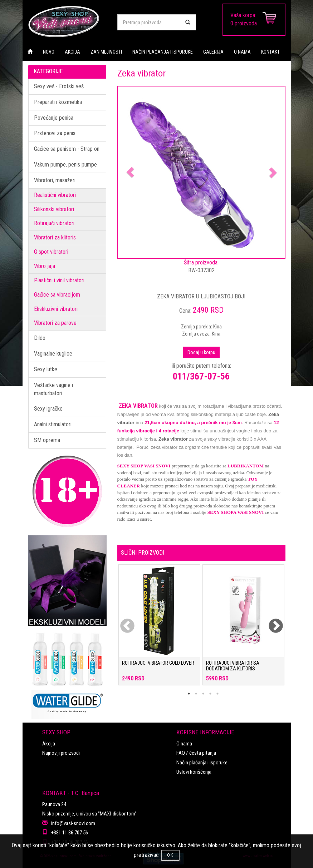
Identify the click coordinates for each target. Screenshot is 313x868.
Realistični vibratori (55, 195)
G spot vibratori (51, 252)
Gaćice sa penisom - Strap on (67, 149)
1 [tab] (189, 694)
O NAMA (242, 52)
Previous (123, 622)
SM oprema (47, 440)
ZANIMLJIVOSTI (106, 52)
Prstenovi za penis (55, 133)
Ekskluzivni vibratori (56, 309)
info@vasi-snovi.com (73, 823)
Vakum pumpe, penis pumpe (65, 165)
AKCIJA (72, 52)
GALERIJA (213, 52)
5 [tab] (217, 694)
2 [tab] (196, 694)
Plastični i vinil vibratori (59, 280)
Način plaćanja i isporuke (202, 763)
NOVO (49, 52)
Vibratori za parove (55, 323)
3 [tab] (203, 694)
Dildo (40, 338)
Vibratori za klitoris (55, 237)
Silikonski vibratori (54, 209)
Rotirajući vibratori (54, 223)
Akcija (49, 744)
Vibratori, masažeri (55, 180)
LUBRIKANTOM (246, 466)
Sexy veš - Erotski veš (59, 86)
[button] (131, 172)
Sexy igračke (48, 409)
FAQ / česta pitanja (196, 753)
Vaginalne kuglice (53, 354)
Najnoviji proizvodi (61, 753)
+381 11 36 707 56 (70, 833)
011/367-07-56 (201, 376)
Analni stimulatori (53, 424)
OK (170, 855)
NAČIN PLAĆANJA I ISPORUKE (163, 52)
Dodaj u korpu (201, 352)
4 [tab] (210, 694)
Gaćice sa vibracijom (57, 295)
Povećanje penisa (54, 118)
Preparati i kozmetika (58, 102)
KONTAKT (270, 52)
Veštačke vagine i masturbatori (53, 389)
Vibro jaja (45, 266)
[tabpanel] (159, 628)
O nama (184, 744)
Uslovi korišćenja (194, 772)
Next (271, 622)
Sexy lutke (46, 369)
